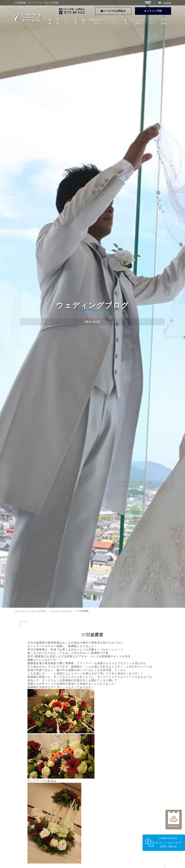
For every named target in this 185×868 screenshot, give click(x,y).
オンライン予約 (153, 11)
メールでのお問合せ (113, 11)
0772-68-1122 (74, 12)
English (167, 3)
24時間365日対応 (168, 843)
